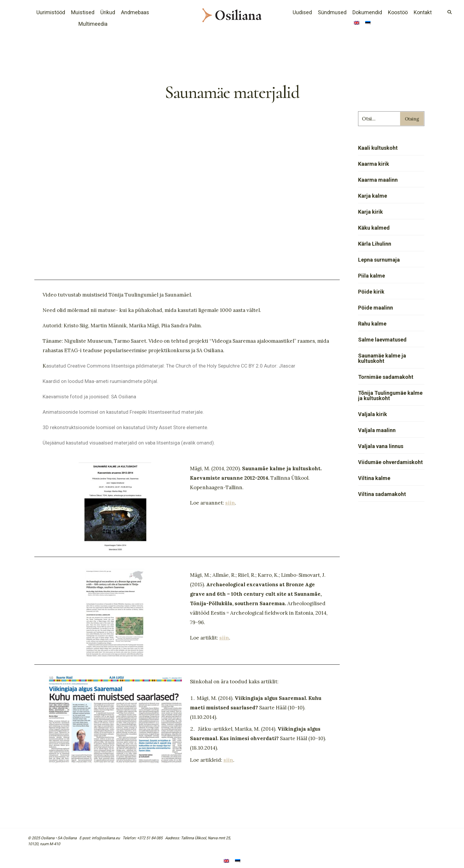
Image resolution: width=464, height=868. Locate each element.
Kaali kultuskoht (378, 148)
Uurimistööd (51, 12)
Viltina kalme (374, 478)
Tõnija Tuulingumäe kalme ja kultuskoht (390, 396)
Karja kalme (373, 196)
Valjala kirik (373, 414)
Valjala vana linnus (381, 446)
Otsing (412, 119)
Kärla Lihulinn (375, 244)
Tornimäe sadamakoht (386, 377)
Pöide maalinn (376, 308)
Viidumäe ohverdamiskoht (390, 462)
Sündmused (332, 12)
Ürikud (108, 12)
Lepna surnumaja (379, 260)
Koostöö (398, 12)
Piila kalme (372, 276)
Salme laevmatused (382, 340)
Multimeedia (93, 24)
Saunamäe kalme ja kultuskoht (382, 358)
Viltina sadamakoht (382, 494)
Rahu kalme (372, 324)
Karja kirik (370, 212)
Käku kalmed (374, 228)
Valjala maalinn (377, 430)
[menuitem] (357, 23)
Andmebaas (135, 12)
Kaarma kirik (374, 164)
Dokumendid (367, 12)
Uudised (302, 12)
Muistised (83, 12)
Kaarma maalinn (378, 180)
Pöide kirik (371, 292)
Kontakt (423, 12)
